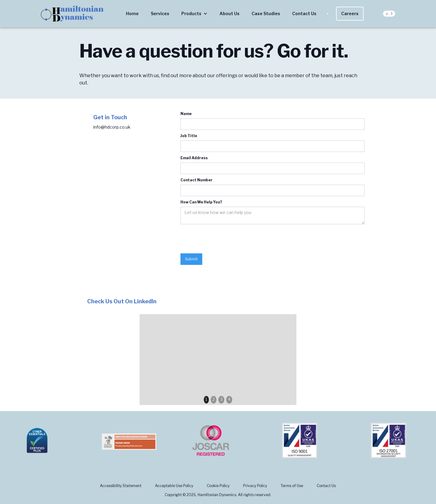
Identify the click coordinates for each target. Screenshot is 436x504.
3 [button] (221, 399)
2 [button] (214, 399)
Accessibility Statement (121, 486)
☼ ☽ (389, 13)
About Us (230, 13)
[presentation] (226, 239)
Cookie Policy (218, 486)
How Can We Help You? (201, 202)
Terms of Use (292, 486)
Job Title (189, 136)
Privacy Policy (255, 486)
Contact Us (304, 13)
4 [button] (229, 399)
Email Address (194, 158)
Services (160, 13)
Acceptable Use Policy (174, 486)
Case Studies (266, 13)
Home (132, 13)
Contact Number (197, 180)
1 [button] (206, 399)
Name (186, 114)
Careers (350, 13)
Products (191, 13)
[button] (194, 14)
